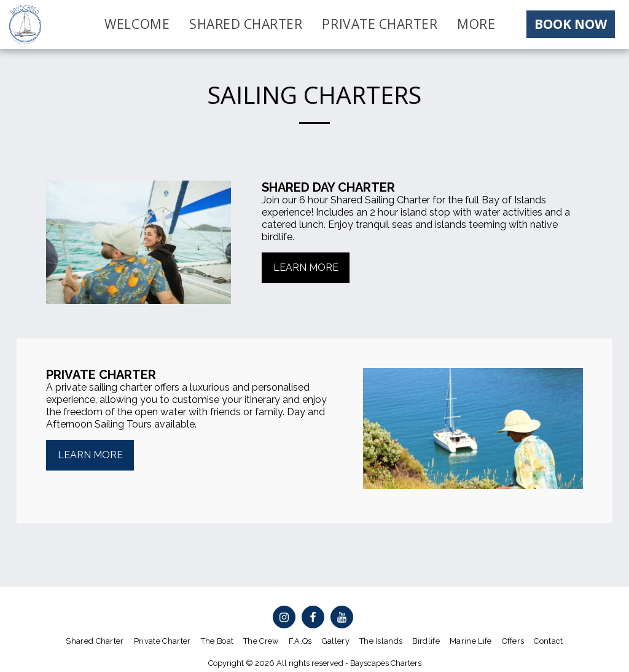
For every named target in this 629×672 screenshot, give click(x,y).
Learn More (90, 455)
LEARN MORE (306, 268)
